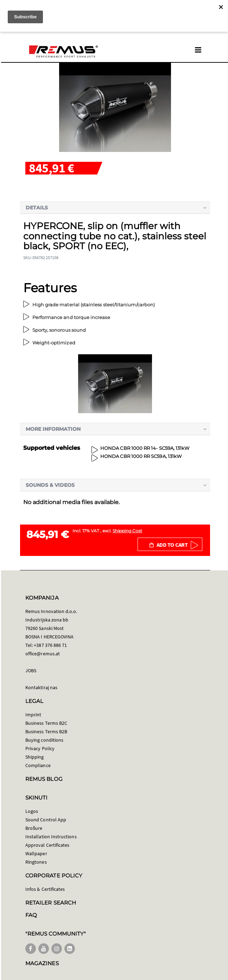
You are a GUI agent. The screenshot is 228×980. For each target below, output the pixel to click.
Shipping (35, 757)
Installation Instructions (51, 837)
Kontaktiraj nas (41, 687)
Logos (32, 811)
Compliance (38, 765)
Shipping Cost (127, 531)
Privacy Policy (40, 748)
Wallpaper (36, 853)
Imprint (33, 715)
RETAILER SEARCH (51, 903)
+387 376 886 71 (50, 645)
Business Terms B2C (46, 723)
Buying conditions (44, 740)
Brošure (34, 828)
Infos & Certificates (45, 889)
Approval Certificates (47, 845)
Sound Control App (46, 820)
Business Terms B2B (46, 731)
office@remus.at (43, 654)
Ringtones (36, 862)
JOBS (31, 670)
